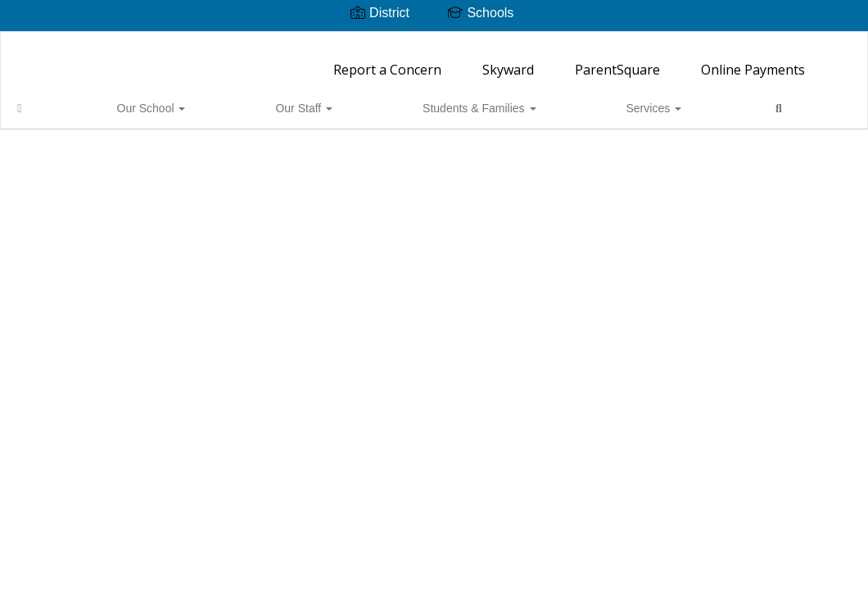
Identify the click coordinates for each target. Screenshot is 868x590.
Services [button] (418, 100)
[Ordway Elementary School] (434, 42)
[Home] (45, 100)
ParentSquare (617, 61)
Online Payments (753, 61)
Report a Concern (387, 61)
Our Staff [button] (198, 100)
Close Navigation (552, 107)
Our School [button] (111, 100)
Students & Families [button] (308, 100)
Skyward (508, 61)
